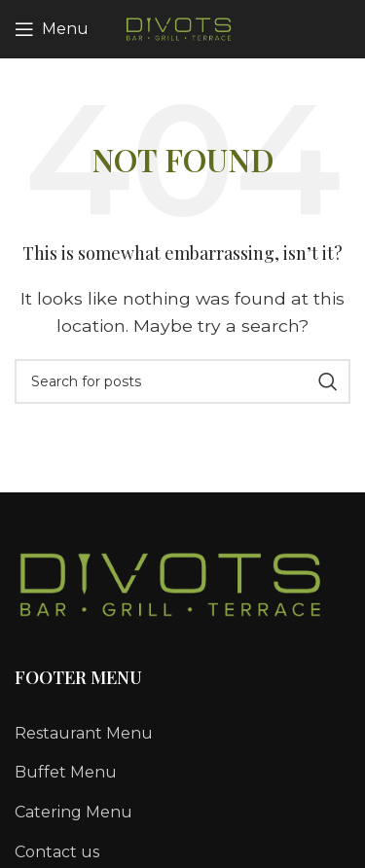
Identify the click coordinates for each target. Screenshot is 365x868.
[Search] (182, 381)
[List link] (182, 734)
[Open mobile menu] (52, 29)
